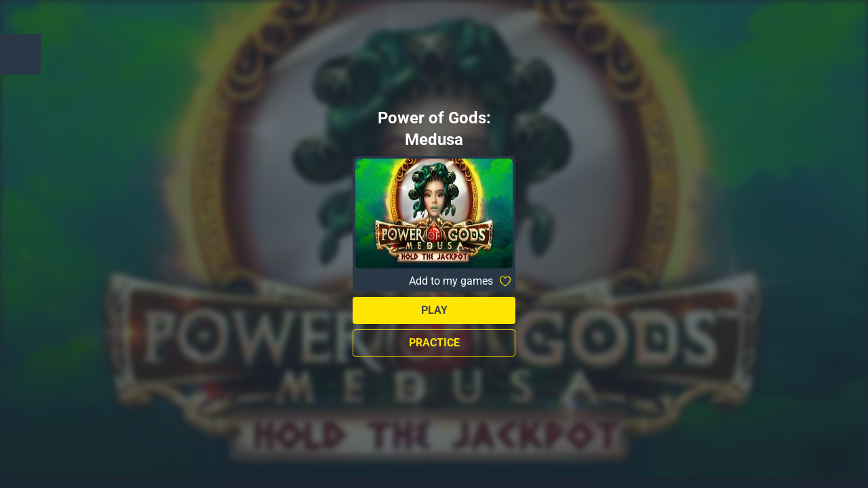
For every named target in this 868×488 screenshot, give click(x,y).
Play (434, 310)
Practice (434, 343)
